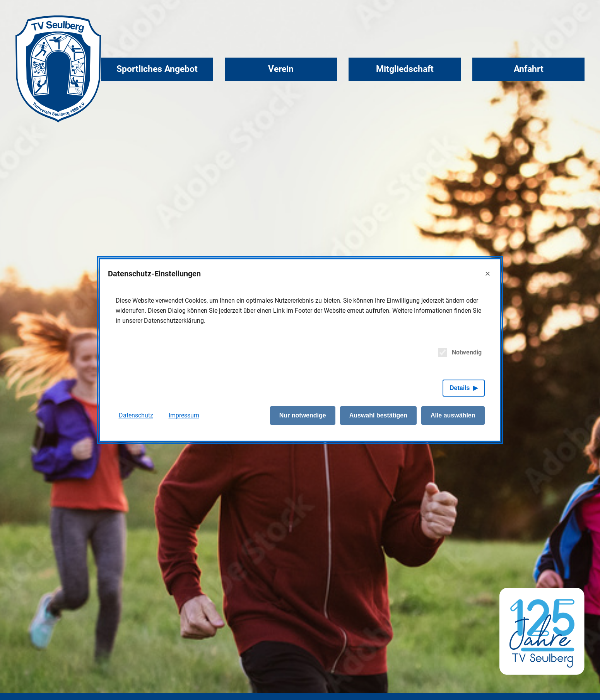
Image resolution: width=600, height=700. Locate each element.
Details (460, 388)
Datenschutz (136, 415)
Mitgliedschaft (405, 69)
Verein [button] (281, 69)
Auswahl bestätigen (378, 415)
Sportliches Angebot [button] (157, 69)
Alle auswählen (453, 415)
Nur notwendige (303, 415)
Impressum (184, 415)
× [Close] (487, 273)
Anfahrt (529, 69)
